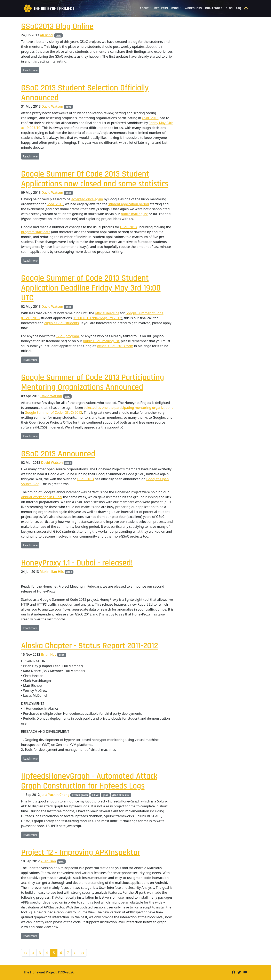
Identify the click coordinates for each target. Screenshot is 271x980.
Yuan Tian (48, 861)
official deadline (107, 313)
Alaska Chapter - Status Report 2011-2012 (90, 646)
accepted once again (87, 199)
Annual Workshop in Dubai (42, 497)
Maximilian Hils (52, 572)
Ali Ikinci (47, 35)
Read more (30, 70)
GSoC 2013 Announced (58, 454)
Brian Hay (49, 654)
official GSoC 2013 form (115, 346)
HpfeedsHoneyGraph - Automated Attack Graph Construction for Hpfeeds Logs (89, 781)
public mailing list (134, 214)
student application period (129, 204)
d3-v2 (95, 795)
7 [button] (68, 953)
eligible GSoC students (62, 323)
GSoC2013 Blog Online (57, 27)
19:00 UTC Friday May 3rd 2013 (97, 318)
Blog (229, 8)
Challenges (214, 8)
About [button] (144, 8)
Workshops (193, 8)
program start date (36, 232)
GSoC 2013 (150, 118)
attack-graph (80, 795)
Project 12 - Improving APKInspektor (81, 853)
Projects (161, 8)
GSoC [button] (175, 8)
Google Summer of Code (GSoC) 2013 (53, 413)
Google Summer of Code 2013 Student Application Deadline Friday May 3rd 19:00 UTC (91, 288)
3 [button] (40, 953)
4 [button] (47, 953)
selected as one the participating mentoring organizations (129, 408)
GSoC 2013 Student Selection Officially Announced (85, 93)
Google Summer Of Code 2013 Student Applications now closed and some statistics (95, 179)
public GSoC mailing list (101, 341)
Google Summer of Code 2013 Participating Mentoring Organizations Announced (93, 382)
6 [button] (61, 953)
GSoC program (68, 336)
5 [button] (54, 953)
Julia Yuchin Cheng (55, 795)
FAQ (238, 8)
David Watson (52, 106)
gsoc (58, 35)
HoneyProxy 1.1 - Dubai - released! (77, 563)
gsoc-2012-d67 (121, 795)
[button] (25, 953)
